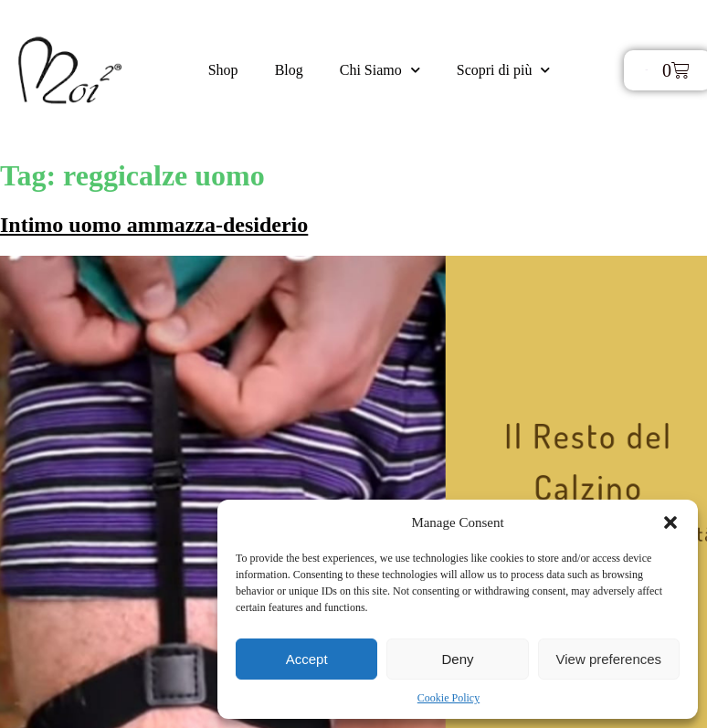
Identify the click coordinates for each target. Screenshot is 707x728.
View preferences (609, 659)
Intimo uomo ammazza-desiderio (154, 225)
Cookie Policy (448, 698)
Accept (307, 659)
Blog (289, 70)
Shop (223, 70)
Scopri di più (504, 70)
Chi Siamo (380, 70)
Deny (457, 659)
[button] (670, 522)
